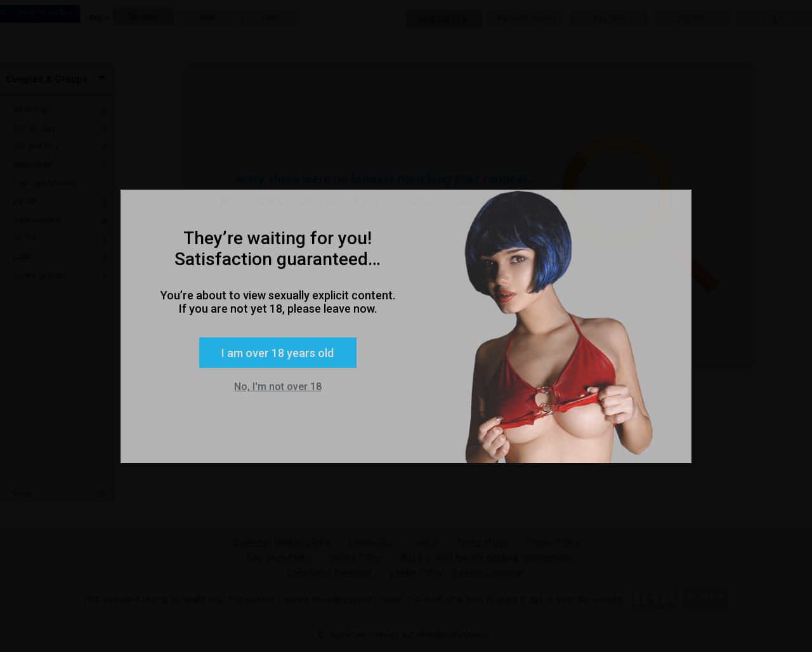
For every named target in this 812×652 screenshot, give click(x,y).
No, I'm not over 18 (278, 387)
